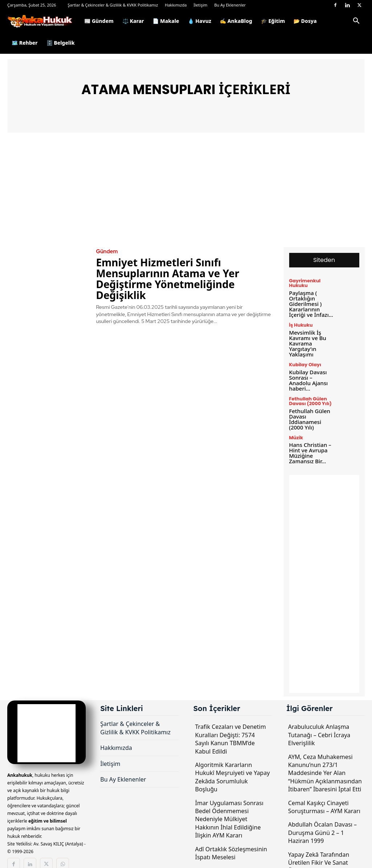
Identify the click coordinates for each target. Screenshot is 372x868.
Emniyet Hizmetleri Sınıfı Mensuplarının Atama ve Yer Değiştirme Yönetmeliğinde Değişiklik (167, 278)
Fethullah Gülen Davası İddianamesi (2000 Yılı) (312, 406)
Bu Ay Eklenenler (230, 5)
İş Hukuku (300, 323)
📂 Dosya (305, 21)
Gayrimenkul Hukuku (304, 283)
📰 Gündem (99, 21)
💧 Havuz (199, 21)
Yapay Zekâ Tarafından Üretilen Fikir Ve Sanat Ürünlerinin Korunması (319, 847)
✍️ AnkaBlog (236, 21)
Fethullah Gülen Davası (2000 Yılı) (309, 389)
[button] (356, 22)
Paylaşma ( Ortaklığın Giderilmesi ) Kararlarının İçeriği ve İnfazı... (310, 302)
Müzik (296, 424)
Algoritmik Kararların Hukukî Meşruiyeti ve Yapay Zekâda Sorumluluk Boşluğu (232, 762)
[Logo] (44, 21)
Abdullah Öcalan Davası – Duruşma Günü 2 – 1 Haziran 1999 (322, 817)
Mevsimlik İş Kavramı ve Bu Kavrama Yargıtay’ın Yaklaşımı (307, 340)
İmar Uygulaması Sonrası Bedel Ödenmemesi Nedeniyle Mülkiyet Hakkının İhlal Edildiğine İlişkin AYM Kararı (229, 804)
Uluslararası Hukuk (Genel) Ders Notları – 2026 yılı (231, 859)
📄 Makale (166, 21)
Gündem (106, 251)
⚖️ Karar (133, 21)
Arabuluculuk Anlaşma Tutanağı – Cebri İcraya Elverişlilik (319, 720)
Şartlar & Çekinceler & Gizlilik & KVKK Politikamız (113, 5)
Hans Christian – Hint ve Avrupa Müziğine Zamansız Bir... (309, 438)
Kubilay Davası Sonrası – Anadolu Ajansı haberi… (311, 372)
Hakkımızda (176, 5)
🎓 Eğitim (273, 21)
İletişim (201, 5)
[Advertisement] (186, 193)
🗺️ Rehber (25, 43)
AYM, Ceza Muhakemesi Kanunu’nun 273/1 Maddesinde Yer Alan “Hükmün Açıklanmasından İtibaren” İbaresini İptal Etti (325, 758)
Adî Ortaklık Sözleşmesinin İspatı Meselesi (231, 837)
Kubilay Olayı (304, 360)
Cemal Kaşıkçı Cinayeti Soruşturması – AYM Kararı (324, 791)
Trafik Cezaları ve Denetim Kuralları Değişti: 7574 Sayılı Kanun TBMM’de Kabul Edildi (231, 724)
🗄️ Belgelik (61, 43)
